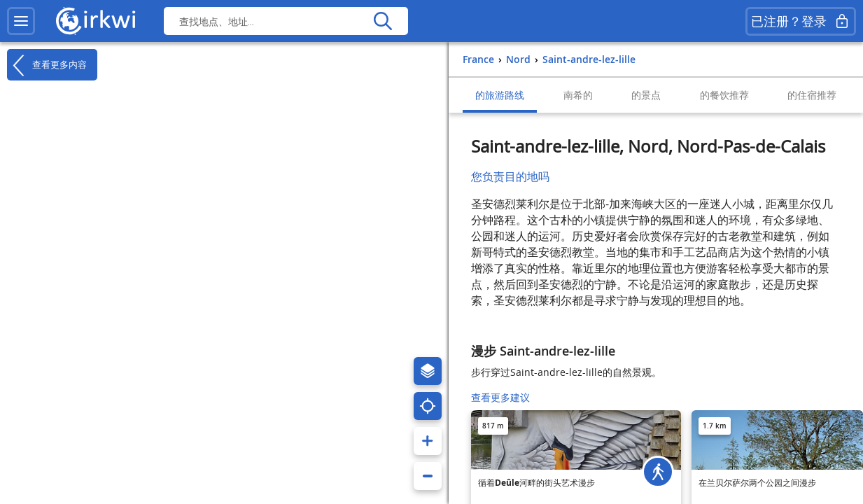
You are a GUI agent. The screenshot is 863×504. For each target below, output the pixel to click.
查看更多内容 (47, 65)
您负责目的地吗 (510, 176)
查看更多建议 (500, 397)
